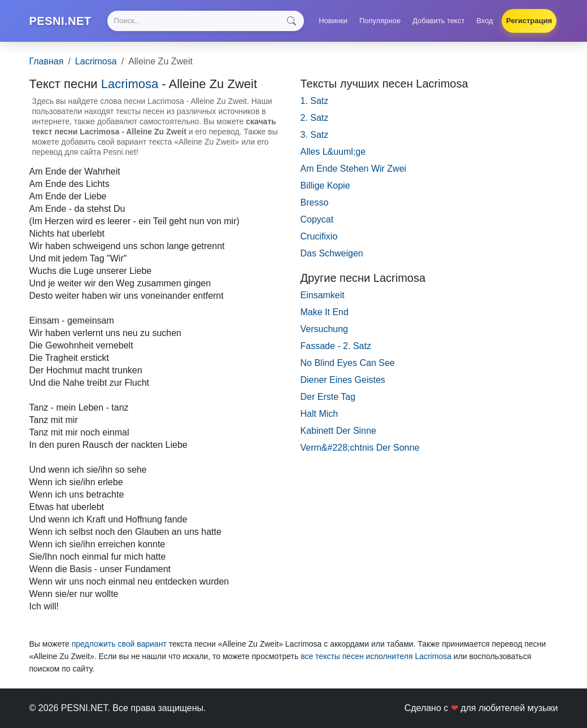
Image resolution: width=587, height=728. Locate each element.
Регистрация (529, 21)
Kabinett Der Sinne (338, 431)
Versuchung (325, 329)
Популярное (380, 21)
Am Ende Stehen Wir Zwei (354, 169)
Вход (484, 21)
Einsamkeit (323, 295)
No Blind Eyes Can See (348, 363)
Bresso (315, 202)
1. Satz (315, 101)
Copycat (317, 219)
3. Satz (315, 135)
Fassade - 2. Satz (336, 346)
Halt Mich (319, 414)
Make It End (325, 312)
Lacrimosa (96, 61)
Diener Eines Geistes (343, 380)
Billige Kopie (325, 186)
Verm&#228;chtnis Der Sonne (360, 448)
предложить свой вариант (119, 644)
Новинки (333, 21)
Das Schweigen (332, 253)
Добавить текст (438, 21)
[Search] (206, 21)
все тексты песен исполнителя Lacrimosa (376, 656)
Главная (47, 61)
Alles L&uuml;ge (333, 152)
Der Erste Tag (328, 397)
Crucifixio (319, 236)
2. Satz (315, 118)
